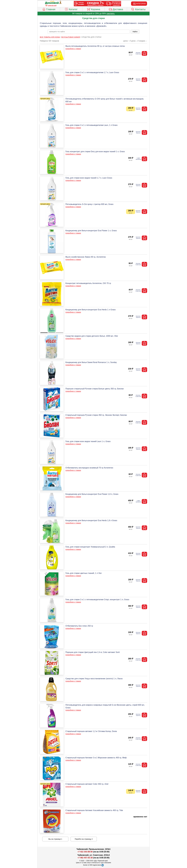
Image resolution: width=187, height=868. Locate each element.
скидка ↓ (143, 41)
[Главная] (52, 3)
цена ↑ (126, 41)
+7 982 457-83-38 (85, 858)
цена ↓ (134, 41)
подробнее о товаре (73, 49)
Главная (49, 9)
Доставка (116, 9)
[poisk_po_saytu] (89, 32)
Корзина (93, 9)
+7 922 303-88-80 (85, 852)
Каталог (71, 9)
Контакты (138, 9)
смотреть (111, 14)
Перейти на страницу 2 (84, 839)
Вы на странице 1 (55, 839)
